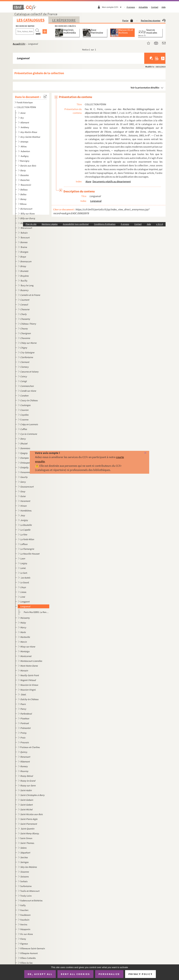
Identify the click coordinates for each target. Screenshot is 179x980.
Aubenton (26, 151)
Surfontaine (26, 886)
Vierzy (23, 939)
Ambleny (25, 127)
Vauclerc (24, 910)
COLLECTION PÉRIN (26, 107)
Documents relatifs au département (112, 181)
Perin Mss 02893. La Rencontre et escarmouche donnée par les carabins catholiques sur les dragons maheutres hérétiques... (36, 612)
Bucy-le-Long (27, 285)
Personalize (109, 974)
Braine (24, 247)
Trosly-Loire (26, 896)
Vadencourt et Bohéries (31, 900)
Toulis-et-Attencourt (30, 891)
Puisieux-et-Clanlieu (30, 747)
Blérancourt (27, 228)
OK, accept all (40, 974)
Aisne (88, 181)
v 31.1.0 (160, 224)
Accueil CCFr (19, 44)
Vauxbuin (25, 920)
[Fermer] (141, 453)
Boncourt (25, 237)
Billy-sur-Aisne (28, 214)
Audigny (25, 156)
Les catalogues (31, 20)
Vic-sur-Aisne (26, 934)
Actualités (143, 7)
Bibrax (23, 204)
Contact (155, 7)
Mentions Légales (50, 224)
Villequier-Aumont (29, 953)
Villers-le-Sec (26, 963)
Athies (24, 146)
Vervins (24, 924)
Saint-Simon (26, 838)
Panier (128, 20)
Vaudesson (25, 915)
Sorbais (24, 881)
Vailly (23, 905)
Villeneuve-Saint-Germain (33, 948)
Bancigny (25, 161)
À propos (131, 7)
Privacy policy (140, 974)
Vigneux (24, 944)
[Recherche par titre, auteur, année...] (25, 32)
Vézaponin (25, 929)
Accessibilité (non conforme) (76, 224)
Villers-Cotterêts (28, 958)
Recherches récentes (153, 20)
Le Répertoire (64, 20)
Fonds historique (25, 102)
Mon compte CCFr (112, 7)
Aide (164, 7)
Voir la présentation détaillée (145, 88)
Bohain (24, 233)
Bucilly (24, 281)
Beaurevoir (26, 185)
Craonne (24, 420)
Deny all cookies (75, 974)
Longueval (96, 201)
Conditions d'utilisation (105, 224)
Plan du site (31, 224)
